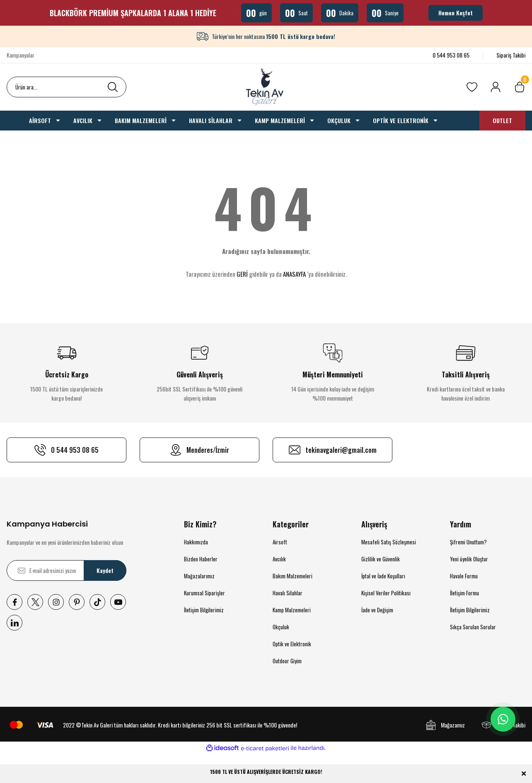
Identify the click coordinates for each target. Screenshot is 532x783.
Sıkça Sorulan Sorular (473, 627)
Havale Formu (464, 576)
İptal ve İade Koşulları (383, 576)
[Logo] (266, 87)
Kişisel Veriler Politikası (386, 593)
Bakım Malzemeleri (293, 576)
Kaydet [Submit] (105, 570)
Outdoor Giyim (287, 661)
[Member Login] (496, 87)
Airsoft (280, 542)
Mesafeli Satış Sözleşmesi (389, 542)
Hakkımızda (196, 542)
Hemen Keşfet (456, 13)
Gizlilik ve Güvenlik (381, 559)
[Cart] (520, 87)
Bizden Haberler (201, 559)
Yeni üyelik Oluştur (469, 559)
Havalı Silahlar (288, 593)
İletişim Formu (464, 593)
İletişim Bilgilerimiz (204, 610)
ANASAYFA (294, 274)
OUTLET (502, 120)
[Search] (66, 87)
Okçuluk (281, 627)
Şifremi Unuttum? (468, 542)
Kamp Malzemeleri (292, 610)
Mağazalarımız (199, 576)
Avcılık (279, 559)
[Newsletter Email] (66, 570)
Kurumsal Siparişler (204, 593)
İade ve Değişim (377, 610)
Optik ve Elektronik (292, 644)
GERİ (242, 274)
